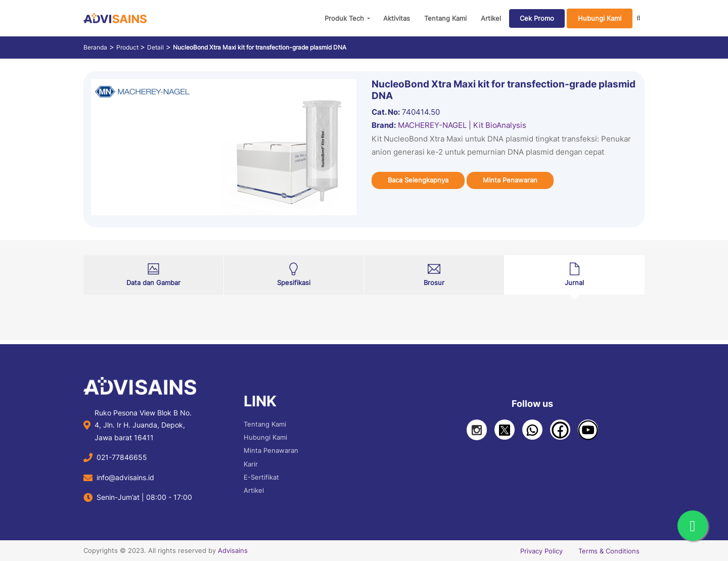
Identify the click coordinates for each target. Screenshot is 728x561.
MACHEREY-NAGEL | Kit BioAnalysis (462, 125)
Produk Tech (344, 18)
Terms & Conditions (609, 551)
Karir (251, 464)
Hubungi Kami (600, 18)
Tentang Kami (445, 18)
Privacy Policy (541, 551)
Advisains (233, 550)
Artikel (491, 18)
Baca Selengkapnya (418, 180)
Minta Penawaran (510, 180)
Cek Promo (537, 18)
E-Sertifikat (261, 477)
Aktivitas (397, 18)
